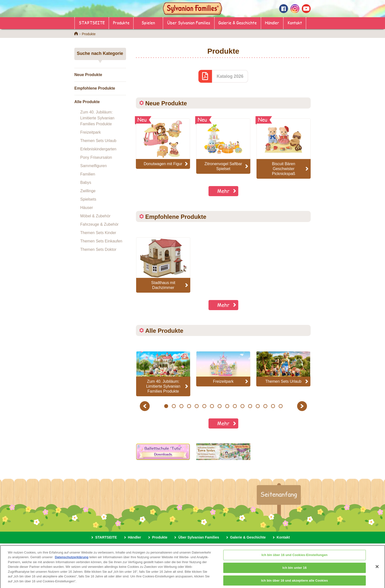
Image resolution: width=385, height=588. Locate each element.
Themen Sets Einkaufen (101, 241)
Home (76, 33)
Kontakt (295, 23)
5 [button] (197, 406)
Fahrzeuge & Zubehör (99, 224)
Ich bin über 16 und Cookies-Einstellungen (294, 559)
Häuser (87, 208)
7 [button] (212, 406)
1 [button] (166, 406)
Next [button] (303, 406)
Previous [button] (145, 406)
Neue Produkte (88, 75)
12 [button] (250, 406)
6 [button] (204, 406)
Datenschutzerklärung (72, 561)
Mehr (223, 191)
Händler (272, 23)
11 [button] (243, 406)
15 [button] (273, 406)
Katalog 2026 (230, 76)
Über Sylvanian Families (189, 23)
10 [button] (235, 406)
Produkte (121, 23)
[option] (163, 265)
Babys (86, 183)
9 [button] (227, 406)
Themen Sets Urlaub (98, 141)
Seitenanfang (279, 494)
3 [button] (181, 406)
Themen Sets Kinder (98, 233)
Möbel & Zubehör (95, 216)
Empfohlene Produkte (95, 88)
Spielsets (88, 199)
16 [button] (281, 406)
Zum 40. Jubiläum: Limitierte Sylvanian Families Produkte (97, 118)
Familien (88, 174)
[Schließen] (377, 570)
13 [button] (258, 406)
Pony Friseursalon (96, 157)
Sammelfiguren (94, 166)
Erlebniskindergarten (98, 149)
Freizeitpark (91, 132)
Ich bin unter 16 (294, 571)
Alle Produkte (87, 102)
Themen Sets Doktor (98, 249)
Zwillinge (88, 191)
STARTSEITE (92, 23)
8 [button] (219, 406)
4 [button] (189, 406)
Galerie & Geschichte (238, 23)
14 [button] (265, 406)
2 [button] (174, 406)
